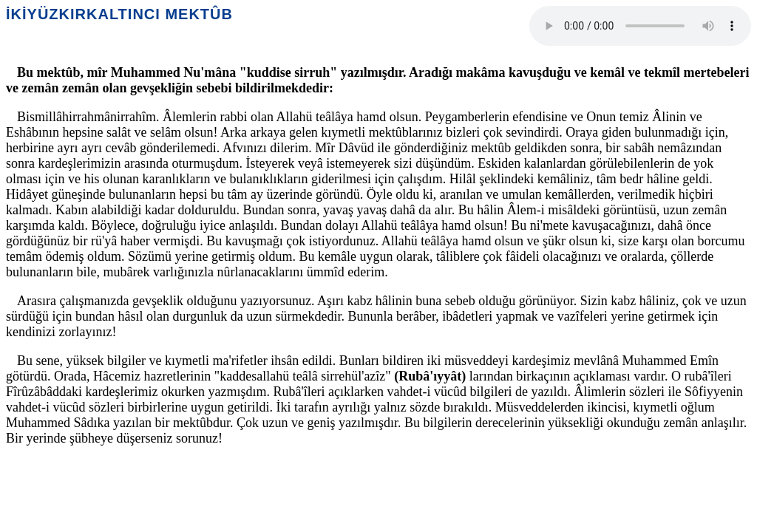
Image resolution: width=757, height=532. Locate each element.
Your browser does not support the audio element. (640, 26)
